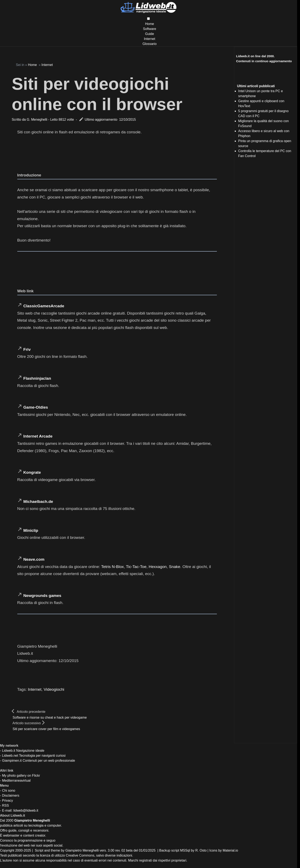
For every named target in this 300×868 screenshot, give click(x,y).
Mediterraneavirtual (16, 781)
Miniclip (31, 530)
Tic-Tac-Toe (136, 567)
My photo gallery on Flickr (21, 776)
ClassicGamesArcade (44, 306)
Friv (27, 349)
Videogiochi (54, 689)
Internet (150, 39)
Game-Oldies (36, 407)
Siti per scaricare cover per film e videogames (46, 729)
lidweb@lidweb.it (26, 810)
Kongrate (32, 472)
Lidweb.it (9, 751)
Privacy (7, 800)
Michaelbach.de (38, 502)
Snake (175, 567)
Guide (149, 34)
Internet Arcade (38, 436)
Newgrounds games (42, 596)
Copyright (7, 850)
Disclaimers (11, 795)
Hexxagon (158, 567)
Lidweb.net (10, 756)
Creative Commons (80, 855)
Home (149, 24)
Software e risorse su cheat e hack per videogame (50, 717)
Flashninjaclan (37, 378)
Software (149, 29)
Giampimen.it (12, 761)
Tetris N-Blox (112, 567)
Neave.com (34, 559)
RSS (6, 805)
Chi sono (9, 790)
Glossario (150, 44)
